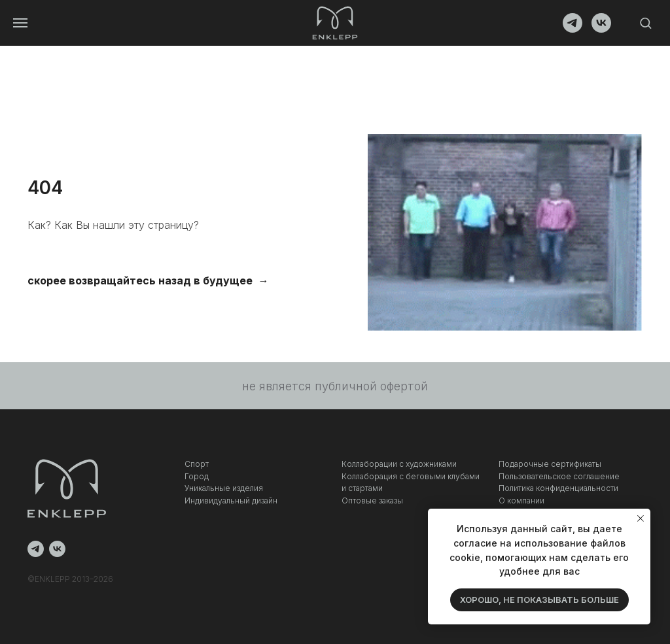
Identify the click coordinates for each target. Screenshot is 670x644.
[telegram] (573, 29)
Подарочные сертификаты (550, 464)
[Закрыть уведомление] (641, 518)
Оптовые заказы (372, 500)
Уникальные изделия (224, 488)
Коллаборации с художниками (399, 464)
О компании (521, 500)
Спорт (197, 464)
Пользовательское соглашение (559, 476)
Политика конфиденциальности (558, 488)
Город (197, 476)
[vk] (601, 29)
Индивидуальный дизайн (231, 500)
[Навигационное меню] (20, 23)
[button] (645, 23)
